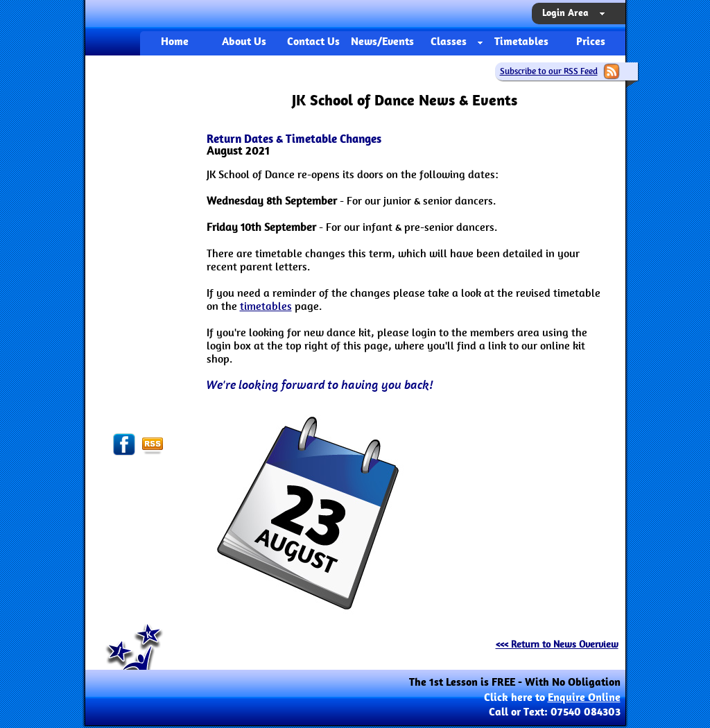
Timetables (521, 42)
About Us (244, 42)
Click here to (552, 698)
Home (175, 42)
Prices (591, 42)
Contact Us (313, 42)
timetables (266, 306)
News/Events (382, 42)
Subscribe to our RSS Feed (549, 71)
